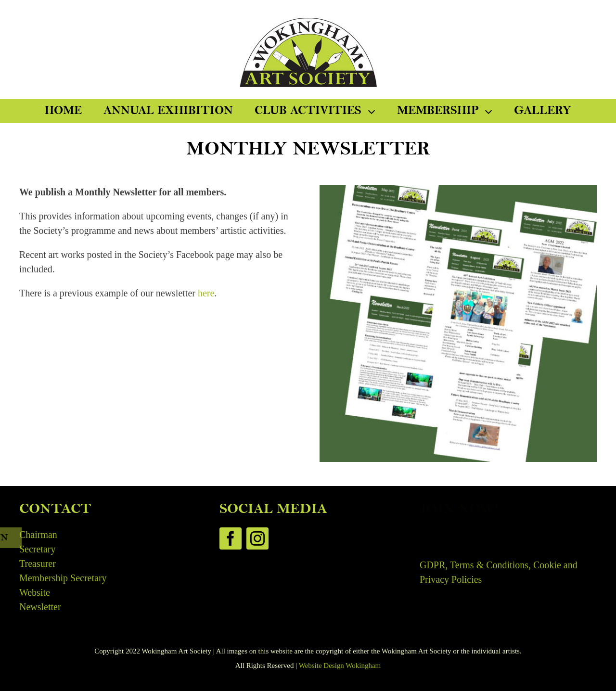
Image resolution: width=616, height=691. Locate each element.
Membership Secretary (63, 578)
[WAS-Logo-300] (308, 19)
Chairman (38, 535)
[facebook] (231, 538)
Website (35, 592)
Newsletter (40, 607)
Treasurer (38, 563)
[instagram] (257, 538)
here (206, 293)
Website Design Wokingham (340, 665)
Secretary (38, 549)
